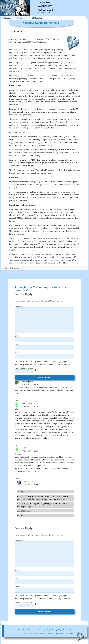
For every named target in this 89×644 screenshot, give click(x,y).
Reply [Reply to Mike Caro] (20, 522)
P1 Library (23, 18)
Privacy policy (45, 630)
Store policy (56, 630)
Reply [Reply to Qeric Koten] (18, 445)
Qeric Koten (27, 403)
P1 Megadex (38, 18)
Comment (19, 306)
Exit (25, 31)
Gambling (15, 268)
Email (17, 344)
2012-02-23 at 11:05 (32, 484)
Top (71, 630)
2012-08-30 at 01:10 (30, 406)
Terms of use (33, 630)
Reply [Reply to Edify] (18, 479)
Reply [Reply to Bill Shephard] (18, 400)
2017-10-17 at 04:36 (30, 384)
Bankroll (8, 268)
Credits (65, 630)
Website (18, 353)
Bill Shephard (28, 381)
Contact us (22, 630)
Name (17, 336)
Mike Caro (28, 481)
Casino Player (40, 42)
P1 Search (8, 18)
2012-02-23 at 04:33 (30, 451)
